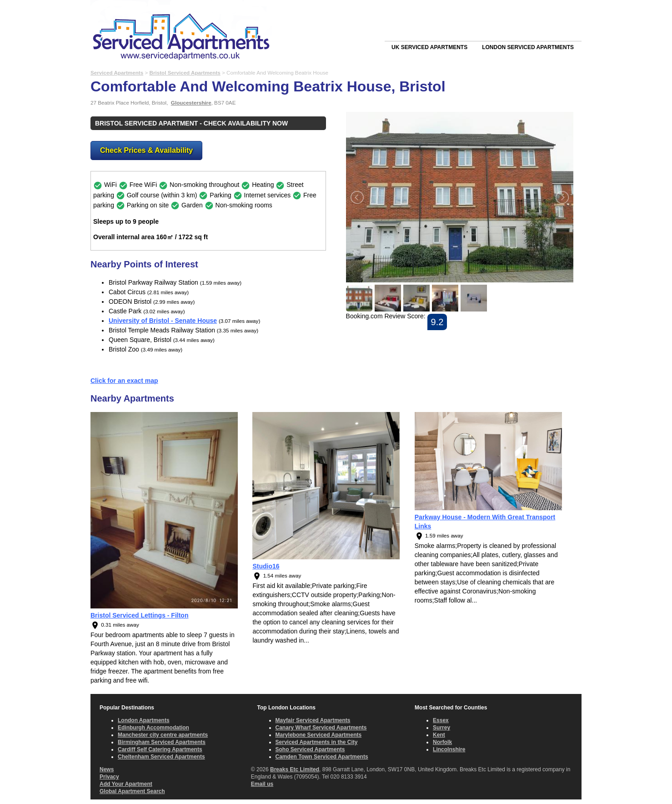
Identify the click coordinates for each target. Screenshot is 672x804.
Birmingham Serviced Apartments (162, 742)
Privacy (109, 777)
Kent (439, 735)
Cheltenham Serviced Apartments (161, 757)
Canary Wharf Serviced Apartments (321, 728)
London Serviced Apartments (528, 47)
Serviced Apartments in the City (317, 742)
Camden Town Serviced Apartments (322, 757)
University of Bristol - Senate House (163, 321)
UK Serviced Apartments (429, 47)
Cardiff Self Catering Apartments (160, 749)
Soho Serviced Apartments (310, 749)
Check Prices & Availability (146, 150)
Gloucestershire (191, 103)
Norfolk (442, 742)
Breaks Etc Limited (295, 769)
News (107, 769)
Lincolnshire (449, 749)
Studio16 (266, 566)
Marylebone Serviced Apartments (319, 735)
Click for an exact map (124, 381)
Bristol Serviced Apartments (185, 73)
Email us (262, 784)
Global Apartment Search (132, 791)
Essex (441, 720)
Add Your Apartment (126, 784)
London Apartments (144, 720)
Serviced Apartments (117, 73)
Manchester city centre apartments (163, 735)
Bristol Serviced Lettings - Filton (139, 615)
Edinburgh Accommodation (153, 728)
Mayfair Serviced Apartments (313, 720)
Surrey (441, 728)
